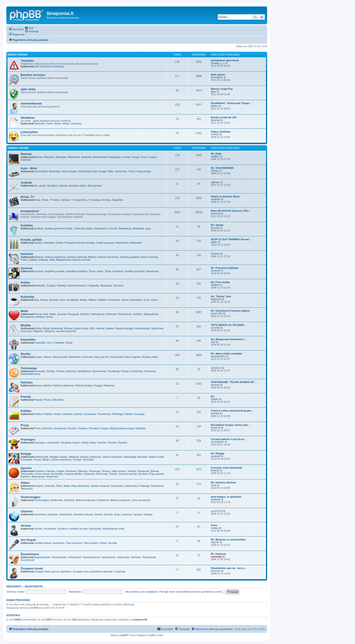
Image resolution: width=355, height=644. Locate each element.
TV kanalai (94, 200)
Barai (93, 443)
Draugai (98, 385)
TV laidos (55, 200)
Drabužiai (49, 486)
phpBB (124, 635)
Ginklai (60, 243)
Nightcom (216, 299)
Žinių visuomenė (141, 500)
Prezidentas (104, 414)
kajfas (214, 242)
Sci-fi (50, 343)
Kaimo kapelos (133, 357)
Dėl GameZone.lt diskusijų (49, 66)
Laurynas (216, 557)
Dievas (37, 460)
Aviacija (26, 183)
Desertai (54, 300)
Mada (67, 486)
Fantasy (215, 254)
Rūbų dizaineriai (80, 486)
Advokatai (39, 371)
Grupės (38, 357)
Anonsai (106, 200)
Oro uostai (40, 186)
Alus (36, 300)
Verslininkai (50, 529)
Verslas (26, 526)
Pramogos (28, 439)
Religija (26, 454)
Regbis (60, 471)
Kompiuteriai (30, 211)
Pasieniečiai (122, 243)
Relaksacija (125, 228)
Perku (49, 123)
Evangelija (26, 460)
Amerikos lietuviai (83, 514)
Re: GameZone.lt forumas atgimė (230, 311)
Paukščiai (118, 271)
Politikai (48, 414)
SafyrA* (215, 542)
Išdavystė (111, 314)
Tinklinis (132, 471)
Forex (214, 525)
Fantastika (28, 340)
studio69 (216, 199)
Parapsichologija (124, 328)
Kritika (103, 543)
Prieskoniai (114, 300)
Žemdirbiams (30, 554)
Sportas (26, 468)
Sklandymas (38, 477)
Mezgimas (106, 286)
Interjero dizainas (100, 486)
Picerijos (112, 443)
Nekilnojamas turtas (114, 529)
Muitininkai (136, 243)
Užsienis (27, 511)
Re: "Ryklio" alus (221, 296)
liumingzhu (217, 77)
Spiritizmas (157, 328)
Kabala (110, 328)
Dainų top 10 (101, 357)
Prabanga (144, 486)
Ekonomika (95, 529)
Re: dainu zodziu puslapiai (226, 353)
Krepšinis (39, 471)
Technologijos (31, 497)
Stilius (25, 483)
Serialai (66, 200)
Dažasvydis (27, 474)
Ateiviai (100, 328)
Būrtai (47, 328)
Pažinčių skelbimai (63, 385)
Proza (144, 157)
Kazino (77, 443)
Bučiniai (85, 314)
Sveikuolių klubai (83, 228)
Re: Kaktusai (218, 554)
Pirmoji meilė (41, 314)
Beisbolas (71, 471)
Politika (26, 411)
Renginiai (66, 443)
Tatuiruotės (27, 489)
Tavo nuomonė (74, 543)
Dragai (103, 171)
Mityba (84, 300)
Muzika (26, 354)
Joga (148, 228)
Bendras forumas (33, 75)
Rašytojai (26, 160)
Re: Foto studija (220, 282)
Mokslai (26, 154)
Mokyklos (49, 157)
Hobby (25, 282)
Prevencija (150, 371)
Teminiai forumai (18, 148)
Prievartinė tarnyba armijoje (80, 243)
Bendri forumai (17, 55)
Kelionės (27, 254)
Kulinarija (27, 297)
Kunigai (77, 460)
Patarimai (109, 385)
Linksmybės (29, 132)
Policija (125, 371)
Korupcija (139, 414)
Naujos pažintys (43, 385)
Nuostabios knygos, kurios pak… (230, 425)
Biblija (46, 460)
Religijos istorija (58, 457)
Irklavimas (89, 474)
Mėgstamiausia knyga (122, 428)
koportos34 (140, 620)
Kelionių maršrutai (77, 257)
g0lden (215, 106)
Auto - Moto (29, 168)
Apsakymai (60, 428)
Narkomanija (99, 371)
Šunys (92, 271)
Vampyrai (50, 331)
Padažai (102, 300)
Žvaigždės (118, 200)
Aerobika (143, 474)
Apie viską (28, 89)
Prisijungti (14, 586)
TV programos (79, 200)
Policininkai (136, 371)
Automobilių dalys (88, 171)
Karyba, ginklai (31, 240)
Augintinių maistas (55, 271)
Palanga (43, 260)
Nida (52, 260)
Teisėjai (51, 371)
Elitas (59, 486)
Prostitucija (113, 371)
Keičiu (58, 123)
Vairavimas (121, 171)
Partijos (58, 414)
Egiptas (33, 260)
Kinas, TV (27, 197)
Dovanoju (76, 123)
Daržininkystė (59, 557)
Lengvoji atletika (73, 474)
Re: (213, 396)
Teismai (60, 371)
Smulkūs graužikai (135, 271)
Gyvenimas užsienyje (46, 514)
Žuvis (146, 300)
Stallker (215, 156)
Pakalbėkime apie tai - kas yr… (229, 568)
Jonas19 (216, 271)
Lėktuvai (63, 186)
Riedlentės (52, 477)
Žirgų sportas (157, 474)
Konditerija (73, 300)
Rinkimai (68, 414)
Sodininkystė (108, 557)
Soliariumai (157, 486)
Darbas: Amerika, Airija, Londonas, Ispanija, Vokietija (124, 514)
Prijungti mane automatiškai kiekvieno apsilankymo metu (192, 592)
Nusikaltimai (84, 371)
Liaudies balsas (43, 543)
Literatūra (47, 428)
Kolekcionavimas (77, 286)
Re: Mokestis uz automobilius (228, 540)
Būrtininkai (57, 328)
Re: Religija (218, 453)
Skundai (113, 543)
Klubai (69, 343)
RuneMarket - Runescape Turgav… (231, 103)
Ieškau (66, 123)
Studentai (86, 157)
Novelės (72, 428)
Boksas (155, 471)
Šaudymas (143, 471)
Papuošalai (117, 486)
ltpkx (213, 92)
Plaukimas (95, 471)
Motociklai (54, 171)
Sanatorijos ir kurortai (106, 228)
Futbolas (50, 471)
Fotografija (93, 286)
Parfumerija (131, 486)
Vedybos (138, 314)
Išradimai (69, 500)
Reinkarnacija (142, 328)
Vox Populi (28, 540)
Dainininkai (75, 357)
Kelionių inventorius (108, 257)
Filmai (45, 200)
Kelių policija (144, 171)
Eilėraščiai (58, 400)
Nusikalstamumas (30, 374)
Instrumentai (116, 357)
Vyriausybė (90, 414)
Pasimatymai (98, 314)
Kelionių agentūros (55, 257)
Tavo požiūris (91, 543)
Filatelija (61, 286)
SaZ (213, 342)
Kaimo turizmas (149, 257)
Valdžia (129, 414)
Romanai (94, 428)
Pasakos (83, 428)
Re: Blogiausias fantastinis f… (229, 339)
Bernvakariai (28, 317)
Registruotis (34, 586)
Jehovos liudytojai (112, 457)
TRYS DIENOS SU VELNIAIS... (228, 325)
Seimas (78, 414)
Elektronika (57, 500)
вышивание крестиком (225, 60)
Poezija (135, 157)
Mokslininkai (100, 157)
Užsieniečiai (66, 514)
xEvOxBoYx (217, 442)
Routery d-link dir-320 (224, 117)
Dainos (48, 357)
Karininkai (49, 243)
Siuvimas (118, 286)
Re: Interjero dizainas (223, 482)
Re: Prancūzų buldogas (225, 268)
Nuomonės (59, 543)
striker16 (216, 213)
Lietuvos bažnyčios (61, 460)
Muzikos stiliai (150, 357)
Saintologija (130, 457)
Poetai (126, 157)
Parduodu (39, 123)
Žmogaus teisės (32, 568)
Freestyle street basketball (226, 468)
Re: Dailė (216, 154)
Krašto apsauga (105, 243)
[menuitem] (29, 28)
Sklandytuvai (94, 186)
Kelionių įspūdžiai (130, 257)
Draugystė (73, 314)
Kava (62, 300)
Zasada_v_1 (218, 63)
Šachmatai (102, 474)
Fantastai (59, 343)
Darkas (215, 171)
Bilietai (92, 257)
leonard (215, 413)
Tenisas (106, 471)
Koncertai (87, 357)
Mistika (26, 325)
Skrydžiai (52, 186)
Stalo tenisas (119, 471)
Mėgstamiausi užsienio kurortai (73, 260)
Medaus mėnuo (44, 317)
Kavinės (102, 443)
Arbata (44, 300)
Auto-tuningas (69, 171)
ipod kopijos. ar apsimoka (226, 497)
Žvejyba (51, 286)
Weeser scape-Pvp (222, 89)
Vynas (154, 300)
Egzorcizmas (81, 328)
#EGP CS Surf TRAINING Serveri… (231, 239)
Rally (110, 171)
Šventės (123, 443)
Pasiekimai (103, 500)
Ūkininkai (136, 557)
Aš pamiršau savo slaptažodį (141, 592)
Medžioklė (40, 286)
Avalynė (38, 486)
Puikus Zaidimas (221, 132)
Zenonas (216, 571)
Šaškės (113, 474)
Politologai (118, 414)
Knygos (153, 157)
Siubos (125, 300)
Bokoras (215, 120)
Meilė (24, 311)
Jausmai (62, 314)
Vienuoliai (88, 460)
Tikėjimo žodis (156, 457)
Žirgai (108, 271)
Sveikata (27, 225)
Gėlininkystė (75, 557)
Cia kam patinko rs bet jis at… (229, 439)
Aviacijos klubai (78, 186)
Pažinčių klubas (84, 385)
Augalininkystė (42, 557)
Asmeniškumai (31, 103)
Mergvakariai (151, 314)
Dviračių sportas (128, 474)
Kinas (37, 200)
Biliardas (83, 471)
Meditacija (139, 228)
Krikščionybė (41, 457)
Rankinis (25, 477)
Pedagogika (115, 157)
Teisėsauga (29, 368)
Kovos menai (42, 474)
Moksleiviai (74, 157)
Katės (100, 271)
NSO (92, 328)
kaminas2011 (218, 356)
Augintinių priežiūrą (77, 271)
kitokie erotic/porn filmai (225, 196)
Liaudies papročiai (66, 331)
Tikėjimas (73, 457)
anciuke (215, 228)
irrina (213, 485)
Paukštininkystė (91, 557)
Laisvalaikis (53, 443)
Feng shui (26, 331)
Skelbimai (28, 118)
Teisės (132, 171)
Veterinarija (123, 557)
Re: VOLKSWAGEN (222, 168)
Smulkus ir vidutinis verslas (72, 529)
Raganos (38, 331)
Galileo (215, 399)
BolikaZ (215, 470)
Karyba (38, 243)
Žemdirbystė (149, 557)
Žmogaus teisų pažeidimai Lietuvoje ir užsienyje (99, 571)
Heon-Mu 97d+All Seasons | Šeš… (231, 211)
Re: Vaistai (217, 225)
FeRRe (215, 134)
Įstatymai (71, 371)
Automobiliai (41, 171)
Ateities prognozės (121, 500)
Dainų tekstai (60, 357)
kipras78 (216, 428)
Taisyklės (27, 61)
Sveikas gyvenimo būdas (59, 228)
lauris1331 (217, 313)
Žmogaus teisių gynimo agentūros (53, 571)
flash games (218, 75)
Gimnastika (57, 474)
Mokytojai (61, 157)
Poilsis (24, 260)
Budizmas (96, 457)
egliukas (215, 182)
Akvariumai (152, 271)
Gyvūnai (26, 268)
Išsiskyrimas (125, 314)
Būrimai (68, 328)
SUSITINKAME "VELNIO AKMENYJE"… (234, 382)
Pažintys (27, 382)
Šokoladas (136, 300)
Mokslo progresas (85, 500)
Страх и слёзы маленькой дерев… (232, 411)
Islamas (84, 457)
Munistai (142, 457)
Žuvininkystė (28, 560)
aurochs (215, 328)
